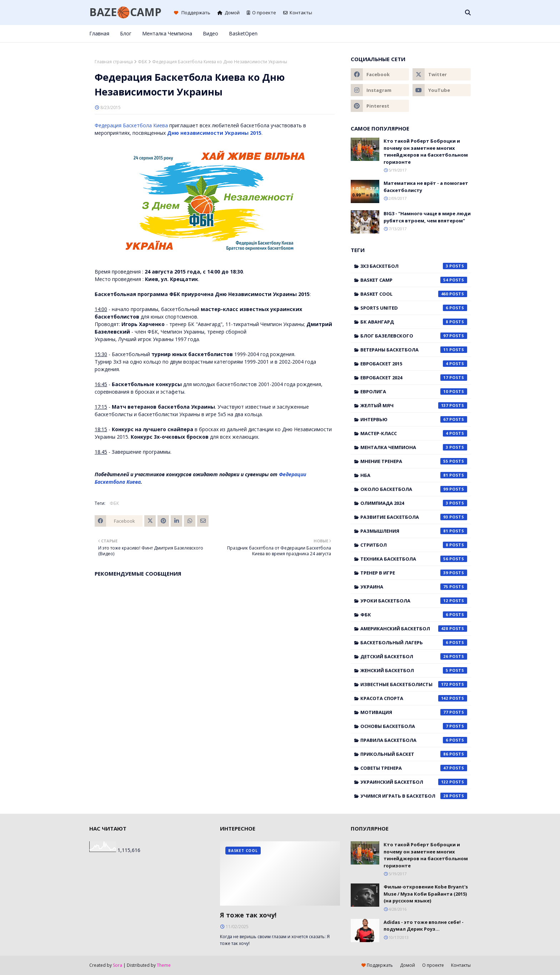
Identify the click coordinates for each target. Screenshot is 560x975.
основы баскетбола (414, 726)
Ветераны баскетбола (414, 350)
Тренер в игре (414, 573)
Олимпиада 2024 (414, 503)
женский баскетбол (414, 670)
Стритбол (414, 545)
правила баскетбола (414, 740)
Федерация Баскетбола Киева (131, 125)
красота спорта (414, 698)
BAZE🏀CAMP (125, 12)
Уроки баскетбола (414, 601)
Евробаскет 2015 (414, 364)
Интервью (414, 419)
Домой (229, 13)
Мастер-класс (414, 433)
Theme (164, 965)
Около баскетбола (414, 489)
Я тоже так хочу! (248, 915)
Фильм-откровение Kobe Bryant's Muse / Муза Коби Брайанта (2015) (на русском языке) (426, 894)
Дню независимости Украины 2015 (214, 133)
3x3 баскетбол (414, 266)
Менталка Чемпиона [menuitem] (167, 33)
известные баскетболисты (414, 684)
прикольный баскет (414, 754)
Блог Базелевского (414, 336)
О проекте (261, 13)
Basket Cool (414, 294)
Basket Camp (414, 280)
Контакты (298, 13)
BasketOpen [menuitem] (243, 33)
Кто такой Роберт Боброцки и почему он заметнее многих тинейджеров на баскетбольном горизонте (426, 151)
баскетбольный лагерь (414, 642)
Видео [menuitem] (211, 33)
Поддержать (192, 13)
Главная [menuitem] (99, 33)
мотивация (414, 712)
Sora (117, 965)
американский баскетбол (414, 629)
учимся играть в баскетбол (414, 796)
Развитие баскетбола (414, 517)
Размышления (414, 531)
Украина (414, 587)
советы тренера (414, 768)
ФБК (142, 62)
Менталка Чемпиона (414, 447)
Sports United (414, 308)
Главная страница (114, 62)
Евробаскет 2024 (414, 378)
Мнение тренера (414, 461)
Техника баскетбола (414, 559)
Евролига (414, 392)
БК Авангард (414, 322)
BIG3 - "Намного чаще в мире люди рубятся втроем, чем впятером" (427, 217)
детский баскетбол (414, 656)
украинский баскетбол (414, 782)
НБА (414, 475)
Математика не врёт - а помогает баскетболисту (426, 187)
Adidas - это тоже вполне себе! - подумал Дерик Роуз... (424, 926)
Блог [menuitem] (126, 33)
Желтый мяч (414, 405)
